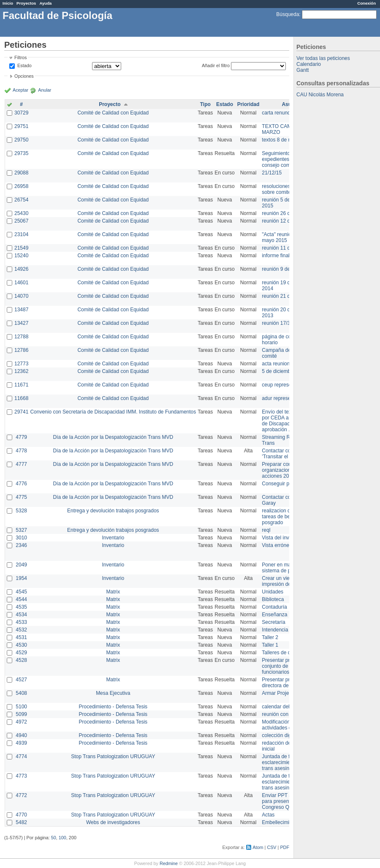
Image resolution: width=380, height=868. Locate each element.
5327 (21, 530)
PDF (285, 847)
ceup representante (284, 385)
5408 (21, 693)
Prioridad (248, 104)
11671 (21, 385)
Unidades (273, 592)
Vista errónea (277, 545)
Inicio (8, 3)
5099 (21, 714)
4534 (21, 615)
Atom (258, 847)
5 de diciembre (278, 371)
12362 (21, 371)
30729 (21, 113)
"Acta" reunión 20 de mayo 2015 (285, 237)
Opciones (24, 76)
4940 (21, 735)
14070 (21, 296)
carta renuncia (278, 113)
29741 (21, 412)
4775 (21, 497)
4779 (21, 437)
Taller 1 (270, 645)
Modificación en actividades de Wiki (284, 725)
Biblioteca (273, 599)
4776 (21, 484)
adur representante (283, 398)
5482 (21, 822)
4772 (21, 795)
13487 (21, 310)
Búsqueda (288, 14)
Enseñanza (274, 615)
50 (54, 838)
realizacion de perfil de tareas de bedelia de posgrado (287, 517)
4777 (21, 464)
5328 (21, 511)
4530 (21, 645)
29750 (21, 140)
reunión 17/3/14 (279, 323)
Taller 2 (270, 637)
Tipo (205, 104)
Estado (24, 65)
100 (62, 838)
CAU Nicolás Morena (320, 95)
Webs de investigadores (113, 822)
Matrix (113, 592)
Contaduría (274, 607)
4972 (21, 722)
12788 (21, 337)
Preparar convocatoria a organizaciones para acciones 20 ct (289, 470)
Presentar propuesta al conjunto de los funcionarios (287, 666)
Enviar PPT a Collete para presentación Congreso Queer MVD (287, 801)
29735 (21, 153)
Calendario (309, 64)
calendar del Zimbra (284, 707)
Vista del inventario (283, 538)
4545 (21, 592)
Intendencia (275, 630)
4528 (21, 660)
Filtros (20, 57)
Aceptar (20, 90)
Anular (45, 90)
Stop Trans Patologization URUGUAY (113, 756)
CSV (271, 847)
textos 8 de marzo (282, 140)
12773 (21, 364)
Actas (268, 815)
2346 (21, 545)
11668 (21, 398)
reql (266, 530)
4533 (21, 622)
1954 (21, 578)
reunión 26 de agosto (286, 213)
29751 (21, 126)
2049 (21, 565)
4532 (21, 630)
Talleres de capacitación (289, 653)
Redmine (169, 863)
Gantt (303, 70)
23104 (21, 234)
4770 (21, 815)
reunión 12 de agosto (286, 221)
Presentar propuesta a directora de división (287, 683)
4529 (21, 653)
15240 (21, 256)
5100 (21, 707)
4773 (21, 776)
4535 (21, 607)
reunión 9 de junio (282, 269)
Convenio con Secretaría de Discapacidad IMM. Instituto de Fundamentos (113, 412)
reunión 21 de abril (283, 296)
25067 (21, 221)
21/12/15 (272, 173)
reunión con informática (288, 714)
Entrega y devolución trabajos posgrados (113, 511)
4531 (21, 637)
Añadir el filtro (216, 65)
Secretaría (273, 622)
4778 (21, 451)
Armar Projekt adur (283, 693)
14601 (21, 283)
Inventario (113, 538)
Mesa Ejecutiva (113, 693)
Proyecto (110, 104)
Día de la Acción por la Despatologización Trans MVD (113, 437)
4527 (21, 680)
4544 (21, 599)
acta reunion (276, 364)
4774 (21, 756)
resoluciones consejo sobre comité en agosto (288, 189)
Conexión (366, 3)
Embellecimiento (280, 822)
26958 (21, 186)
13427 (21, 323)
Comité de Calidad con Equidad (113, 113)
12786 (21, 350)
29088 (21, 173)
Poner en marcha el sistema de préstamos (286, 568)
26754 (21, 200)
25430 (21, 213)
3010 (21, 538)
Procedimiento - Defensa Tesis (113, 707)
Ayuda (45, 3)
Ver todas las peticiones (323, 58)
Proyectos (26, 3)
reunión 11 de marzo (285, 248)
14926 (21, 269)
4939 (21, 743)
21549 (21, 248)
